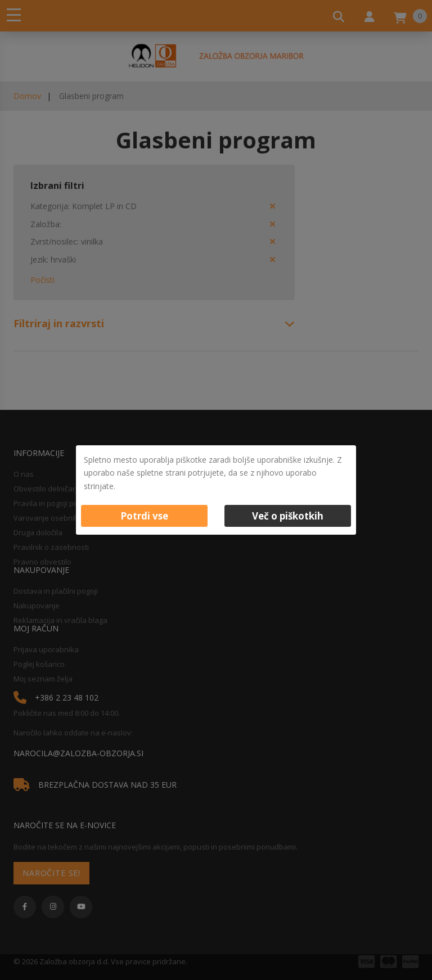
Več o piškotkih (288, 516)
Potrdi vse (144, 516)
